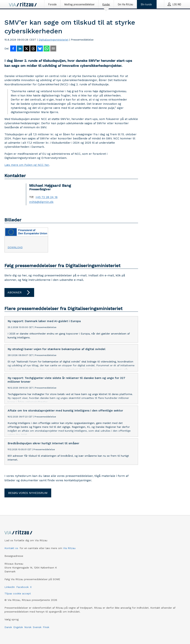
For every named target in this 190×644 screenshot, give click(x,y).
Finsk (46, 633)
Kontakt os (11, 554)
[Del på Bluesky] (40, 49)
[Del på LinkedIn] (20, 49)
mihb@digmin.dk (41, 202)
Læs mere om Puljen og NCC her (27, 165)
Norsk (28, 633)
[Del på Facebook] (13, 49)
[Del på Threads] (33, 49)
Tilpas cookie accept (18, 599)
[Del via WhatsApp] (47, 49)
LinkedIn (10, 593)
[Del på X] (27, 49)
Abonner (19, 292)
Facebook (22, 593)
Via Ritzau (69, 554)
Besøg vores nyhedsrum (28, 499)
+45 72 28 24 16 (46, 197)
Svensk (37, 633)
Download (15, 247)
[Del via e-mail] (53, 49)
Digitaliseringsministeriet (54, 40)
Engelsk (18, 633)
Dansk (8, 633)
